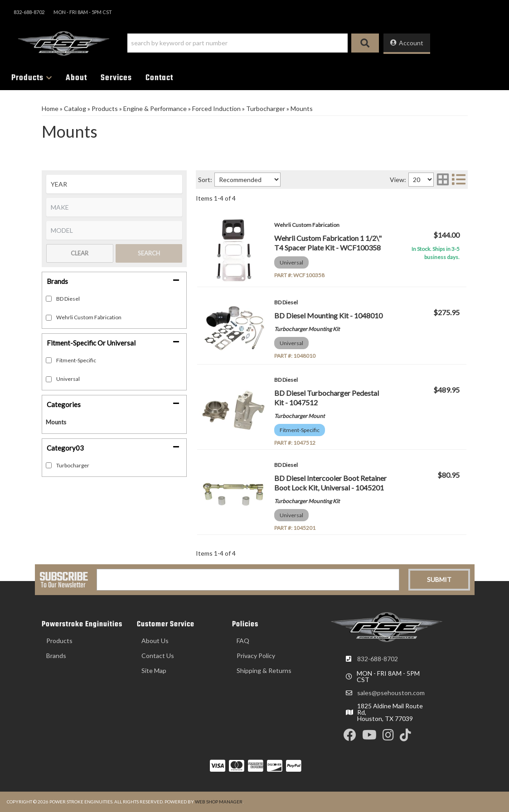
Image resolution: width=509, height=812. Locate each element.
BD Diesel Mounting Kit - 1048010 (328, 315)
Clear (80, 253)
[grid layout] (443, 180)
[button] (253, 43)
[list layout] (459, 180)
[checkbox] (49, 360)
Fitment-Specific (76, 360)
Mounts (56, 422)
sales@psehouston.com (391, 693)
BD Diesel (68, 299)
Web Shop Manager (219, 802)
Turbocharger (73, 465)
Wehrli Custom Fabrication (89, 317)
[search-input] (238, 43)
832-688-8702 (378, 659)
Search (149, 253)
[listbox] (114, 184)
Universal (68, 379)
